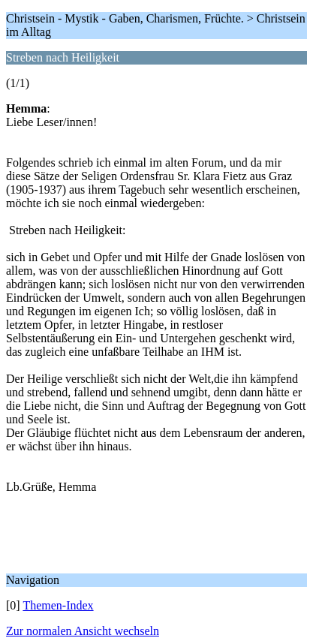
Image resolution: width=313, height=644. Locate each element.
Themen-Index (58, 605)
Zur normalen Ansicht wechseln (83, 631)
